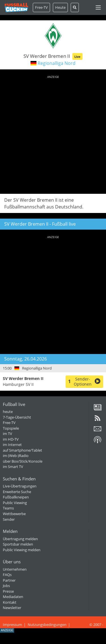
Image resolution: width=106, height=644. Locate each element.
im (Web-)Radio (16, 456)
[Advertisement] (53, 134)
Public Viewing (15, 503)
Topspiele (11, 428)
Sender (9, 519)
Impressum (12, 625)
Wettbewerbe (14, 514)
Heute (60, 7)
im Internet (12, 445)
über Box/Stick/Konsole (23, 461)
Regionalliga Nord (57, 63)
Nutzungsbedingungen (47, 625)
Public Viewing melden (22, 550)
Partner (9, 580)
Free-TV (41, 7)
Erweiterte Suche (17, 492)
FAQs (7, 575)
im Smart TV (13, 467)
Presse (8, 591)
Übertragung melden (20, 539)
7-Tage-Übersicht (17, 417)
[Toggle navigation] (98, 7)
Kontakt (10, 602)
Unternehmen (15, 569)
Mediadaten (13, 597)
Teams (8, 508)
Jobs (6, 586)
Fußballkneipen (16, 497)
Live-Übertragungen (20, 486)
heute (8, 412)
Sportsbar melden (18, 544)
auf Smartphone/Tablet (22, 450)
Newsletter (12, 608)
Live (77, 57)
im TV (7, 434)
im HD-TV (11, 439)
